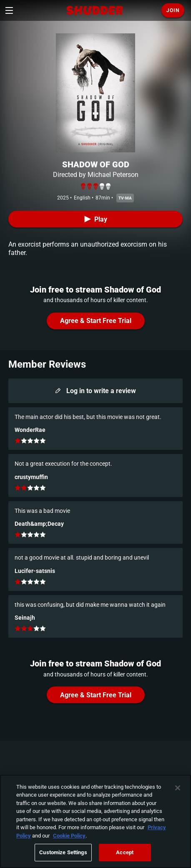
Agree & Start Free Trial (96, 321)
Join (173, 10)
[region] (95, 821)
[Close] (178, 788)
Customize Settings (63, 852)
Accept (125, 852)
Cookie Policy (69, 836)
